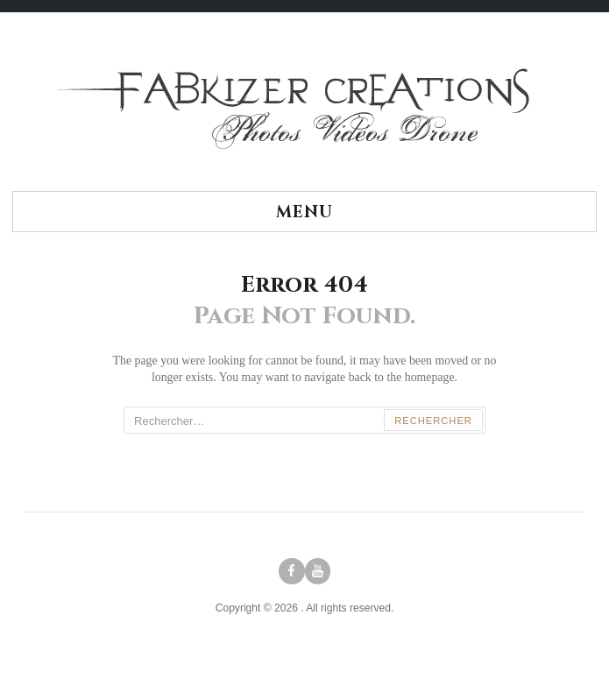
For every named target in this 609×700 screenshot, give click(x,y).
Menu (304, 212)
